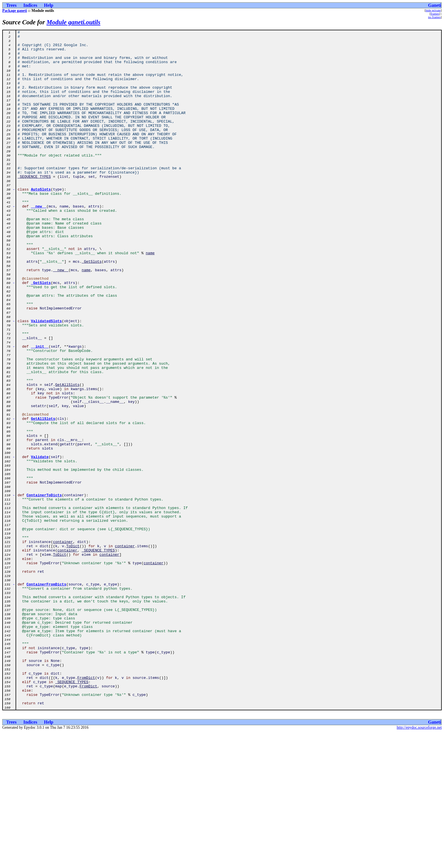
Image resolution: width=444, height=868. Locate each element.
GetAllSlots (67, 456)
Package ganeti (15, 11)
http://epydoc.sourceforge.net (419, 863)
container (63, 644)
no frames (434, 17)
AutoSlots (41, 221)
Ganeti (435, 5)
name (150, 298)
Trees (11, 5)
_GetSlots (92, 308)
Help (49, 5)
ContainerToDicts (44, 588)
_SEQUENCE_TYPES (34, 206)
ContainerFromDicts (46, 695)
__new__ (39, 242)
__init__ (40, 410)
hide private (433, 10)
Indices (30, 5)
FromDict (86, 807)
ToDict (73, 649)
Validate (40, 542)
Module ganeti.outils (73, 22)
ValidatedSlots (46, 379)
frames (435, 14)
